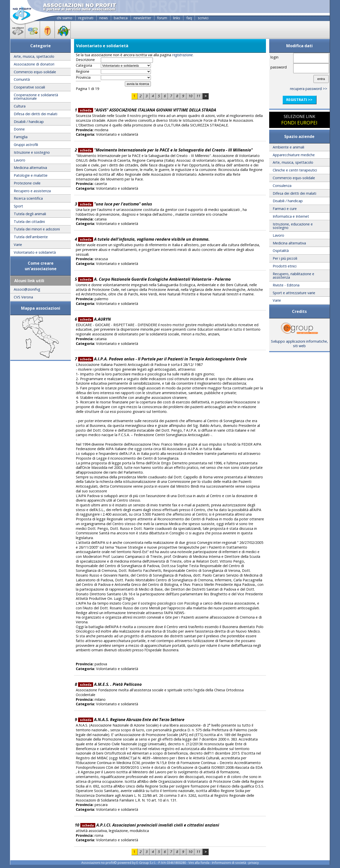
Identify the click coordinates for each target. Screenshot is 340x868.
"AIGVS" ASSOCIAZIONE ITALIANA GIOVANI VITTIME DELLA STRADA (147, 110)
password (279, 67)
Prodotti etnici (285, 266)
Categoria (84, 65)
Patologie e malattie (31, 175)
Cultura (20, 106)
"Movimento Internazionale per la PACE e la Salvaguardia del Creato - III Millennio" (165, 150)
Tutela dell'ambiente (31, 237)
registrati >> (299, 100)
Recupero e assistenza (32, 191)
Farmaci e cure (285, 209)
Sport (18, 206)
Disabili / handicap (29, 122)
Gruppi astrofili (26, 145)
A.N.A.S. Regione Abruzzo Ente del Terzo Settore (131, 720)
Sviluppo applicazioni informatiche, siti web (299, 342)
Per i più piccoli (285, 258)
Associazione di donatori (34, 64)
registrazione (182, 55)
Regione (83, 71)
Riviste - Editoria (286, 285)
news (104, 18)
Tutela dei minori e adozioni (37, 229)
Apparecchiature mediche (294, 155)
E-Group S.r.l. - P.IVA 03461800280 (161, 863)
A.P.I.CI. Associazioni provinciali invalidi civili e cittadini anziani (150, 825)
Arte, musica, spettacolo (34, 56)
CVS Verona (23, 297)
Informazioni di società (229, 863)
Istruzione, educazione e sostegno (293, 226)
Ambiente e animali (288, 147)
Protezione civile (27, 183)
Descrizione (85, 60)
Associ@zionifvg (27, 289)
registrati (86, 18)
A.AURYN (94, 319)
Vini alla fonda (199, 863)
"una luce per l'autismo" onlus (115, 204)
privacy (254, 863)
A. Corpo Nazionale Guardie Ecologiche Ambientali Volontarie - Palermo (154, 279)
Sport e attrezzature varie (294, 293)
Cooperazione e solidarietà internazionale (36, 97)
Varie (18, 245)
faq (189, 18)
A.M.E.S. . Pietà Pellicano (110, 684)
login (274, 57)
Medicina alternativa (30, 168)
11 (198, 96)
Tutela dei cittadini (29, 222)
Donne (19, 129)
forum (162, 18)
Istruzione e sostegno (32, 152)
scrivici (203, 18)
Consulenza (282, 186)
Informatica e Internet (291, 216)
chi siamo (65, 18)
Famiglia (21, 137)
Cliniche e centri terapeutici (295, 170)
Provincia (83, 77)
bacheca (121, 18)
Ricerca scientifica (28, 198)
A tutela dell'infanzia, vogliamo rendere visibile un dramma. (144, 239)
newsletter (142, 18)
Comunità (22, 79)
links (177, 18)
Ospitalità (281, 251)
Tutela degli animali (30, 214)
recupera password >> (309, 89)
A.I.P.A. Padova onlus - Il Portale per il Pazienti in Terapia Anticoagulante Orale (162, 359)
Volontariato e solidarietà (35, 252)
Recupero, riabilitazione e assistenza (293, 276)
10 (190, 96)
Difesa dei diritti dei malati (36, 114)
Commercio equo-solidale (35, 72)
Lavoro (20, 160)
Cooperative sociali (29, 87)
